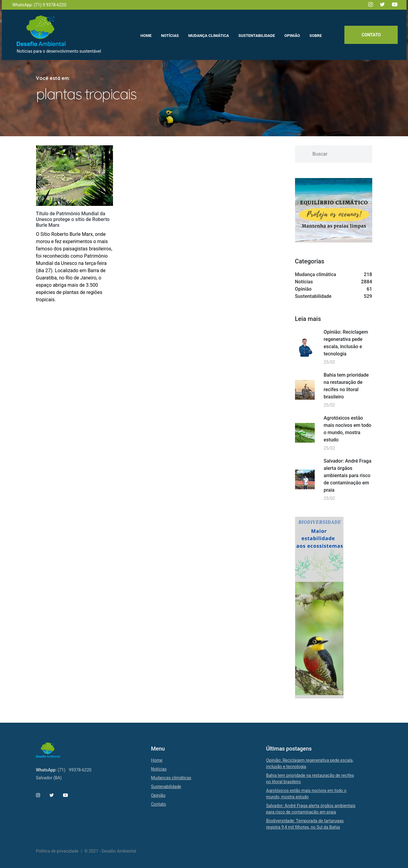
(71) (61, 770)
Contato (371, 35)
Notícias (159, 769)
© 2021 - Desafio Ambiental (110, 851)
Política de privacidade (57, 851)
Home (157, 760)
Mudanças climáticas (171, 778)
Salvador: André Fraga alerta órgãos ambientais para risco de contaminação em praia (348, 475)
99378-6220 (80, 770)
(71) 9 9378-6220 (50, 5)
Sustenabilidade (166, 787)
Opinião (158, 795)
